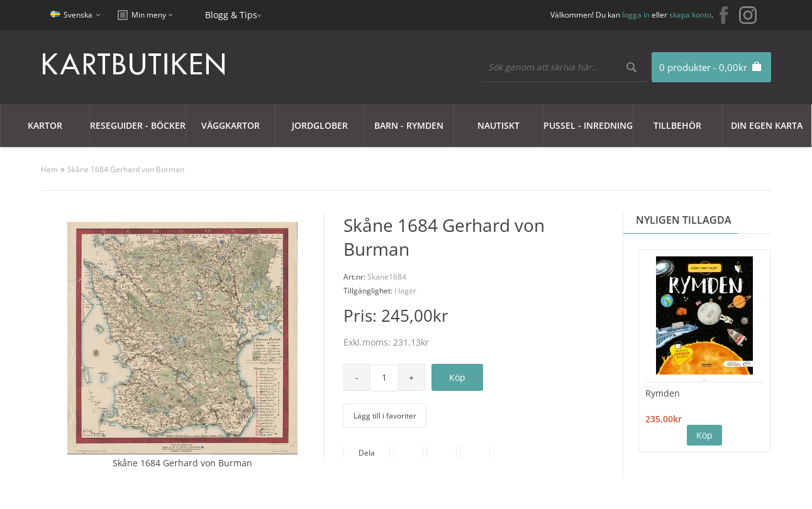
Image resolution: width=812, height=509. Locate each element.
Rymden (663, 393)
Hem (49, 169)
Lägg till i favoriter (385, 416)
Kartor (45, 125)
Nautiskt (498, 125)
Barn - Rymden (409, 125)
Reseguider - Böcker (138, 125)
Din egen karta (767, 125)
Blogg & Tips (231, 15)
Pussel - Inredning (588, 125)
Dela (367, 453)
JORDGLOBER (320, 125)
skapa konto (690, 15)
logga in (636, 15)
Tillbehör (677, 125)
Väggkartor (231, 125)
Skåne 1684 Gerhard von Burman (126, 169)
